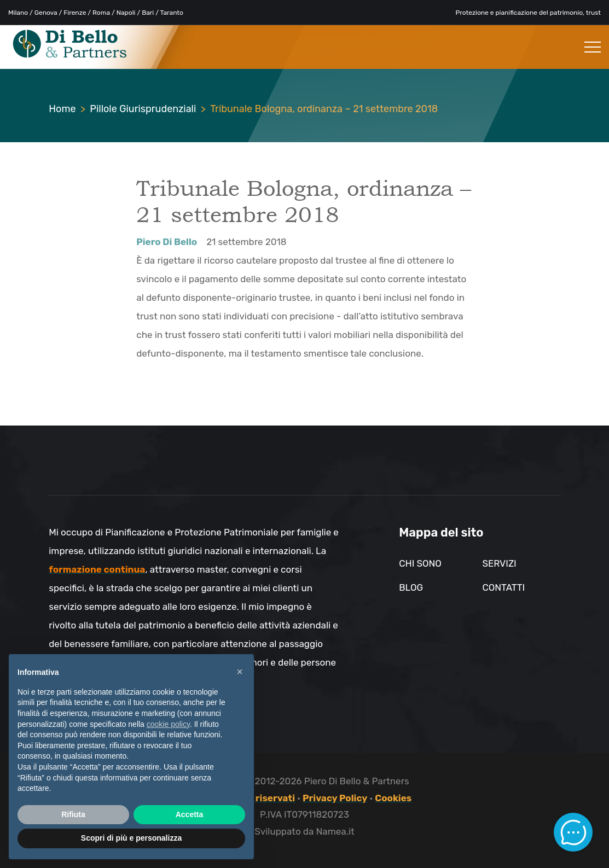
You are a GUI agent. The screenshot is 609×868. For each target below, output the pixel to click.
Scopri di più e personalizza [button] (131, 838)
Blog (411, 587)
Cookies (393, 798)
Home (62, 109)
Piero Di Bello (167, 242)
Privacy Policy (335, 798)
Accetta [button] (190, 814)
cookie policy (168, 724)
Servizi (499, 563)
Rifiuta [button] (73, 814)
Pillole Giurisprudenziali (143, 109)
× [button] (240, 672)
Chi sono (420, 563)
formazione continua (97, 569)
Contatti (503, 587)
